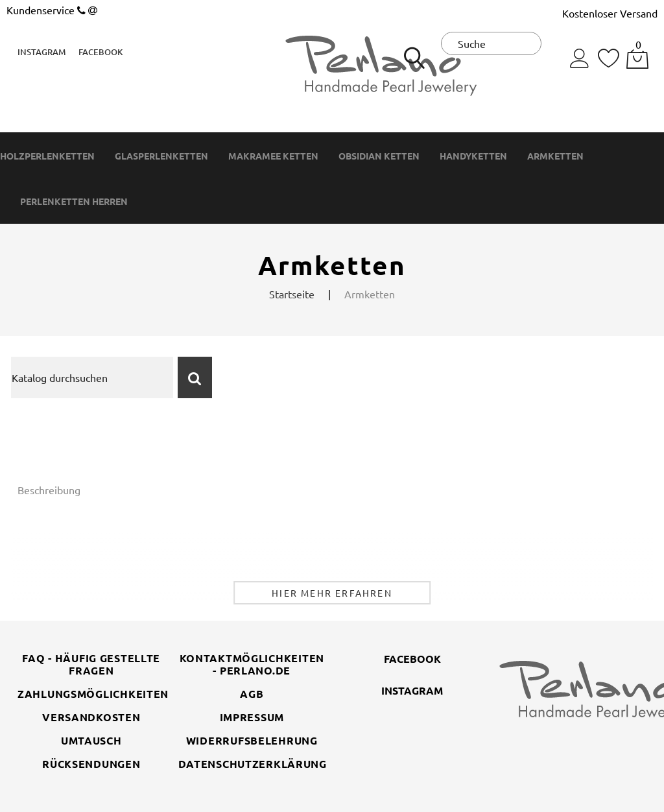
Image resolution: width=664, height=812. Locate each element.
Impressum (252, 717)
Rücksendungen (91, 764)
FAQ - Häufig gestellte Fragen (91, 664)
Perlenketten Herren (74, 201)
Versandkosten (91, 717)
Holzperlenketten (47, 156)
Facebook (101, 52)
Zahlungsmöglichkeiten (93, 694)
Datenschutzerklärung (253, 764)
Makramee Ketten (273, 156)
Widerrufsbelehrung (252, 740)
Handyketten (473, 156)
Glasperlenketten (161, 156)
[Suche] (92, 377)
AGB (252, 694)
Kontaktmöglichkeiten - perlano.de (252, 664)
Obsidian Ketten (379, 156)
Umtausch (91, 740)
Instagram (41, 52)
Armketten (555, 156)
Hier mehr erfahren (332, 593)
